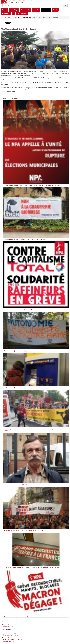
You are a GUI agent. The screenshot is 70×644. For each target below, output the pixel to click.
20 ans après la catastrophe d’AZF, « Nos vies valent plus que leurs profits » (25, 531)
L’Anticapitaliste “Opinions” (10, 636)
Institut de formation (8, 627)
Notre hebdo (6, 632)
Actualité (36, 10)
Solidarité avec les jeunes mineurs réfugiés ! (16, 351)
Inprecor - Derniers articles (10, 634)
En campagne (46, 10)
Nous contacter (26, 10)
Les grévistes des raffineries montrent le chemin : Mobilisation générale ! (24, 310)
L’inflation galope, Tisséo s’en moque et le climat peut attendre (21, 388)
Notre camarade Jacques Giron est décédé (15, 485)
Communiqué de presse (24, 18)
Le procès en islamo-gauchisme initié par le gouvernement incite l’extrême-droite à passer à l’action (31, 568)
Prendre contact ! (22, 14)
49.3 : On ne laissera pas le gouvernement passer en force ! (20, 616)
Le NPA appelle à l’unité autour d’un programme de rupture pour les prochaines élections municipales (32, 185)
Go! (65, 6)
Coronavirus (6, 14)
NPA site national (7, 625)
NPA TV (55, 10)
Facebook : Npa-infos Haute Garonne (12, 639)
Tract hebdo (5, 638)
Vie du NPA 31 (14, 10)
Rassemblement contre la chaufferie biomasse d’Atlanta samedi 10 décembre (25, 239)
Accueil (4, 10)
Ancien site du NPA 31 (8, 641)
